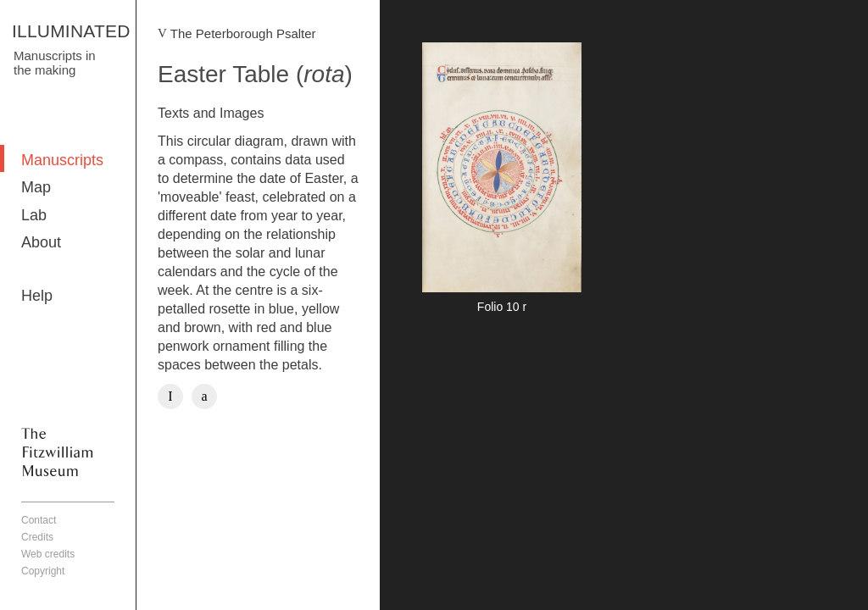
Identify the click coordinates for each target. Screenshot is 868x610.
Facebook (170, 396)
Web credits (48, 554)
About (41, 242)
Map (36, 187)
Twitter (204, 396)
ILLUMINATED (71, 31)
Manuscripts (62, 160)
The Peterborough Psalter (243, 33)
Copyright (43, 571)
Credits (37, 537)
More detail (502, 180)
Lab (34, 215)
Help (37, 296)
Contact (39, 520)
